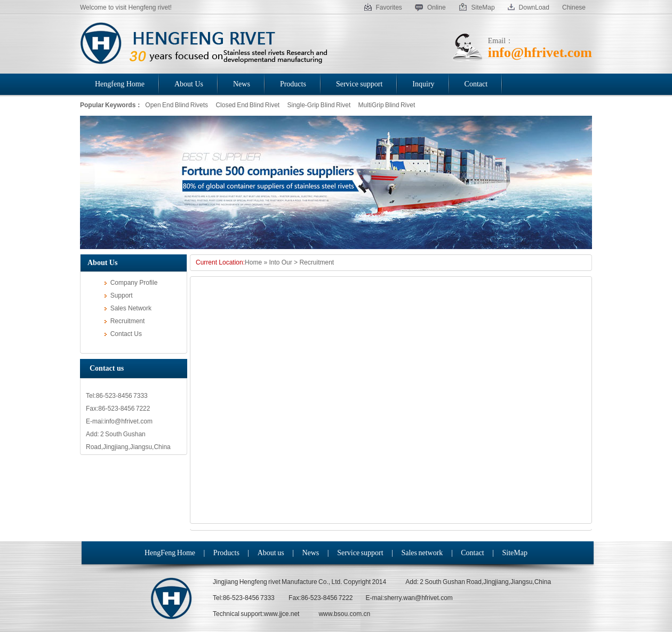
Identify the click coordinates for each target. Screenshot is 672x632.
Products (226, 553)
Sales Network (128, 308)
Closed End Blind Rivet (247, 105)
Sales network (422, 553)
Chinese (574, 7)
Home (253, 262)
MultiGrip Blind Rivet (387, 105)
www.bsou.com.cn (344, 614)
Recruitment (125, 321)
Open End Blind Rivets (177, 105)
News (310, 553)
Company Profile (131, 283)
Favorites (383, 7)
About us (271, 553)
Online (430, 7)
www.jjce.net (282, 614)
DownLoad (529, 7)
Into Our (280, 262)
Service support (360, 553)
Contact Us (123, 334)
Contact (473, 553)
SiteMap (477, 7)
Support (119, 295)
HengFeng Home (170, 553)
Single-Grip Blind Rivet (319, 105)
